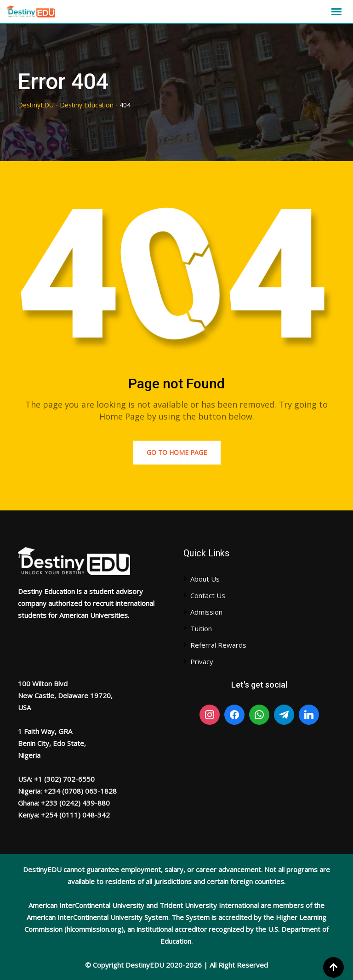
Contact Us (208, 595)
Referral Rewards (218, 645)
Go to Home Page (177, 452)
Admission (206, 612)
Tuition (201, 628)
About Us (205, 579)
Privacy (202, 661)
